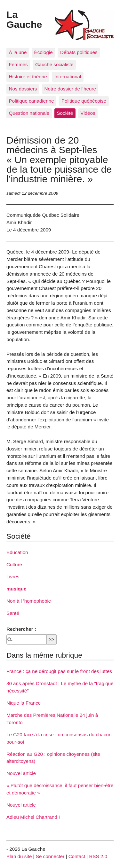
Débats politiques (79, 52)
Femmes (18, 64)
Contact (77, 856)
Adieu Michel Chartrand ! (33, 817)
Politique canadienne (32, 101)
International (68, 77)
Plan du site (19, 856)
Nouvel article (21, 773)
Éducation (17, 552)
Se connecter (50, 856)
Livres (13, 577)
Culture (14, 564)
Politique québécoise (84, 101)
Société (65, 113)
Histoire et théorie (28, 77)
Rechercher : (21, 629)
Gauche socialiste (54, 64)
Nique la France (24, 703)
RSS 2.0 (98, 856)
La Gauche (24, 19)
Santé (13, 613)
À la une (18, 52)
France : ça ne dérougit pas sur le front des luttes (59, 671)
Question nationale (29, 113)
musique (16, 589)
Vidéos (88, 113)
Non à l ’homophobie (29, 601)
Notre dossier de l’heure (70, 89)
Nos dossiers (23, 89)
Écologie (44, 52)
